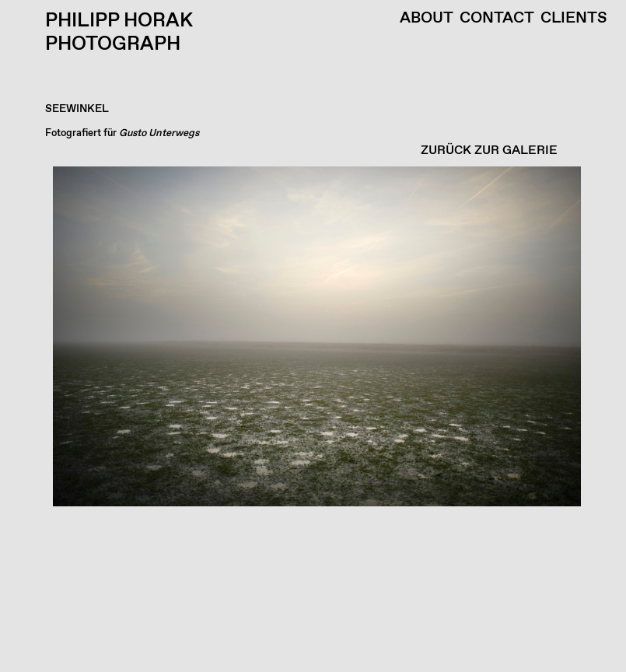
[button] (309, 419)
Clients (574, 19)
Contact (497, 19)
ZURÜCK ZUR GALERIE (489, 150)
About (427, 19)
